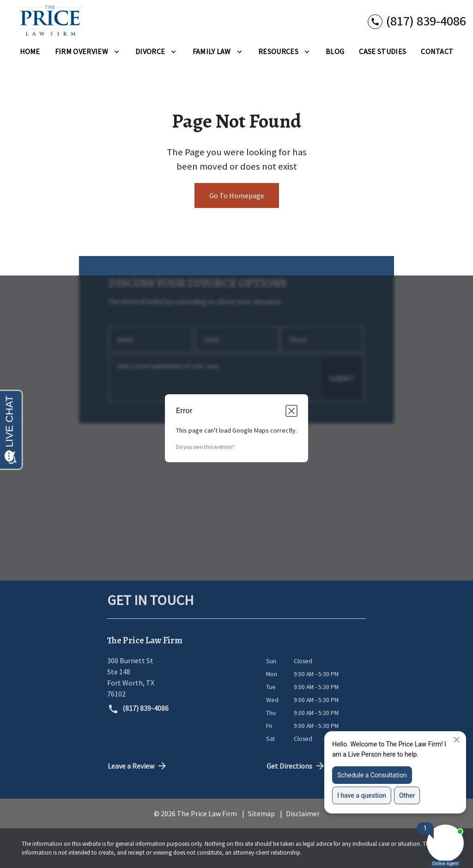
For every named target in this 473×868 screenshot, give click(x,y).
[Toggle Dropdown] (117, 51)
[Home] (30, 51)
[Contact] (437, 51)
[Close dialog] (291, 411)
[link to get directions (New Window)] (180, 677)
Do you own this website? (205, 447)
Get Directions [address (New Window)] (296, 766)
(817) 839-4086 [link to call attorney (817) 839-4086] (138, 709)
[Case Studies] (382, 51)
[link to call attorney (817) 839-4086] (417, 21)
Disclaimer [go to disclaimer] (303, 813)
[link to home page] (47, 21)
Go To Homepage (237, 196)
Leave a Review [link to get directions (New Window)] (138, 766)
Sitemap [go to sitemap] (261, 813)
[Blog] (335, 51)
